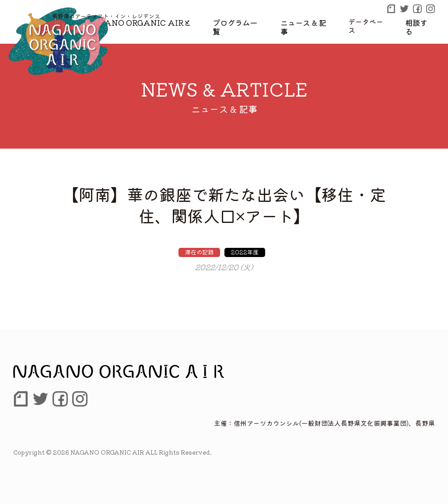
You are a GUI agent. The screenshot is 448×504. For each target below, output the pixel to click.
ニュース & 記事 (310, 21)
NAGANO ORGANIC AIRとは (155, 21)
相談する (421, 21)
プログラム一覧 (245, 21)
